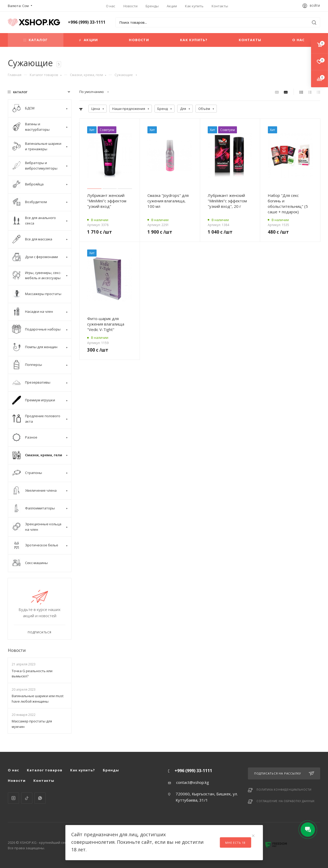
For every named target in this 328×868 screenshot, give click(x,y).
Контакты (220, 6)
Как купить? (194, 40)
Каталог (36, 40)
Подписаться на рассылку (284, 773)
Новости (130, 6)
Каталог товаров (46, 75)
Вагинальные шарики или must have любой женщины (38, 699)
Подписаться (40, 632)
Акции (172, 6)
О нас (111, 6)
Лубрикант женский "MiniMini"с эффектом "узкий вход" (107, 201)
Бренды (152, 6)
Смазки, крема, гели (88, 75)
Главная (15, 75)
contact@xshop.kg (193, 782)
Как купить (194, 6)
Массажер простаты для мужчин (32, 724)
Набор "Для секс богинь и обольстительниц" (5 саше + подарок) (288, 204)
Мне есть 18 (235, 843)
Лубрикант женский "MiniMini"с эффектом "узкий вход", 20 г (227, 201)
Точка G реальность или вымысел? (32, 674)
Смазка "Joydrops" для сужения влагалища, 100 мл (168, 201)
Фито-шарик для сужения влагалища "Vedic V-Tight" (106, 324)
